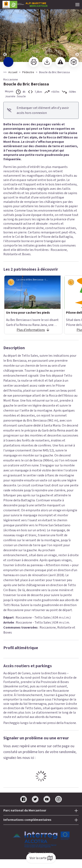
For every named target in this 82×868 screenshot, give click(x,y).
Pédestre (28, 72)
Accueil (13, 72)
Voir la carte (41, 858)
